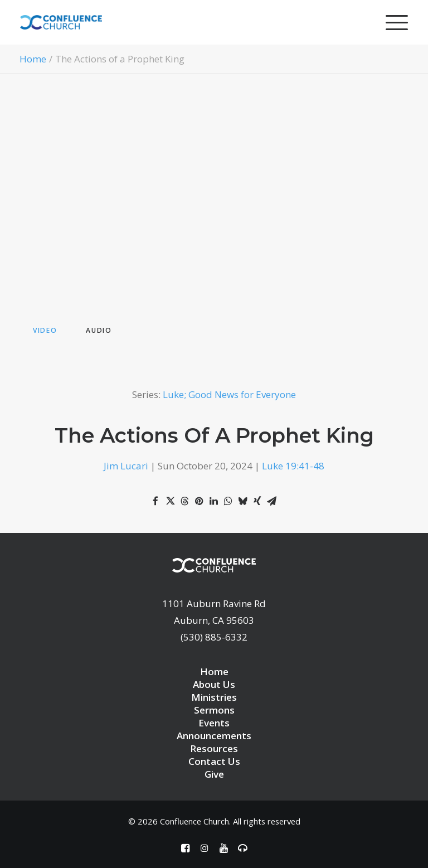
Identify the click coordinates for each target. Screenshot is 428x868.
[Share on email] (271, 501)
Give (214, 774)
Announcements (214, 736)
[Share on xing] (257, 501)
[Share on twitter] (170, 501)
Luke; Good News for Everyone (229, 394)
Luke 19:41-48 (293, 466)
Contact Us (214, 761)
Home (33, 59)
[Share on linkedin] (213, 501)
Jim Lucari (126, 466)
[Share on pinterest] (199, 501)
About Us (214, 684)
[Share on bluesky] (242, 501)
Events (214, 723)
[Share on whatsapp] (228, 501)
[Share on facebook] (155, 501)
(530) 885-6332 (214, 637)
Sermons (214, 710)
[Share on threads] (184, 501)
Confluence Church (194, 821)
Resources (214, 748)
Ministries (214, 697)
